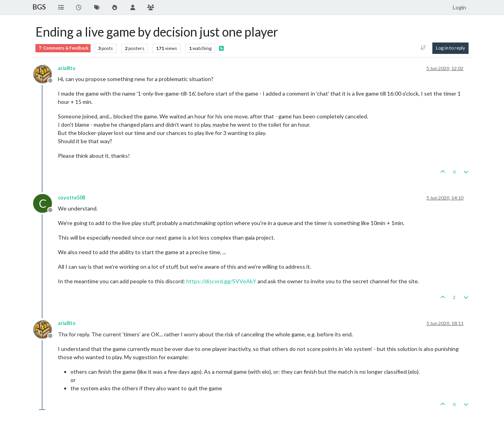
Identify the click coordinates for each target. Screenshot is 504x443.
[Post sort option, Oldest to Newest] (423, 48)
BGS (39, 7)
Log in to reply (450, 48)
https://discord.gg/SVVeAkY (221, 281)
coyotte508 (71, 198)
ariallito (67, 68)
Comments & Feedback (63, 48)
